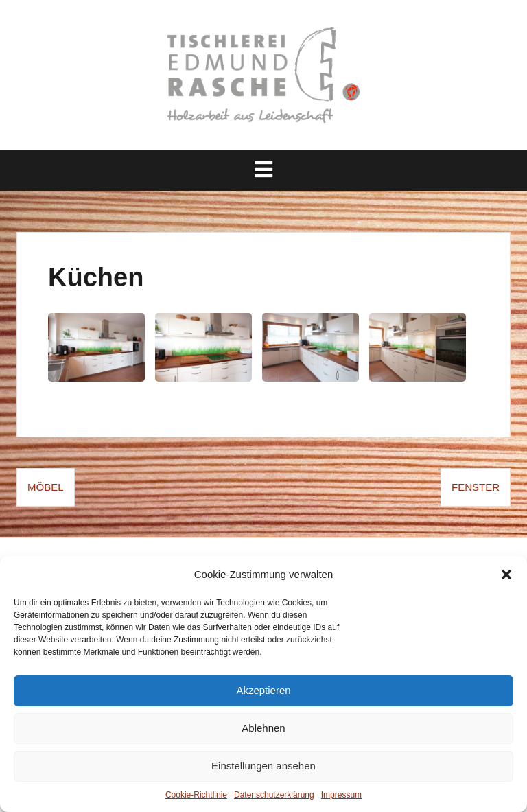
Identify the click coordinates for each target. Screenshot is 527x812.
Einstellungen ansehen (263, 766)
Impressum (341, 795)
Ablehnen (263, 728)
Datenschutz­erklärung (274, 795)
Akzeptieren (263, 690)
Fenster (476, 487)
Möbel (46, 487)
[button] (506, 575)
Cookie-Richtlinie (196, 795)
